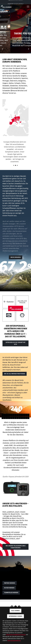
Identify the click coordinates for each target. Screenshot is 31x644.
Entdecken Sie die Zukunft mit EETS (15, 343)
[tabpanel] (15, 151)
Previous (2, 49)
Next (29, 49)
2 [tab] (16, 165)
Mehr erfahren (16, 257)
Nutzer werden (9, 588)
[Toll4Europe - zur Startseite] (6, 7)
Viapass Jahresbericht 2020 (18, 477)
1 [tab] (14, 165)
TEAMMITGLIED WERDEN (11, 593)
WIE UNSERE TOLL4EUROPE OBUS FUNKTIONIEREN (16, 547)
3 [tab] (17, 165)
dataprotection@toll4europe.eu (16, 635)
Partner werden (10, 583)
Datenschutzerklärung (14, 641)
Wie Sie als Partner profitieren (15, 374)
